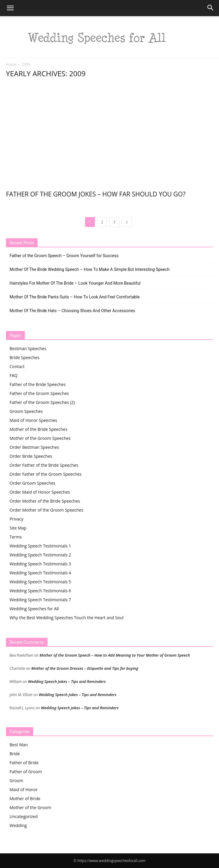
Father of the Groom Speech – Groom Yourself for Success (64, 256)
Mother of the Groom (30, 807)
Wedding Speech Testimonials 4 (40, 573)
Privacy (16, 519)
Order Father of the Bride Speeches (44, 465)
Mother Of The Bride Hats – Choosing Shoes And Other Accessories (72, 311)
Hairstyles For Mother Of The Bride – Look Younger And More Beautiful (75, 283)
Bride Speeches (24, 357)
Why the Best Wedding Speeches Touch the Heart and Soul (67, 618)
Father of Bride (24, 763)
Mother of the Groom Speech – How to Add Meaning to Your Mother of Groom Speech (115, 655)
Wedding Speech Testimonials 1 (40, 546)
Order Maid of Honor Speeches (40, 492)
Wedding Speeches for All (34, 609)
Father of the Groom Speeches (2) (42, 402)
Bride (15, 754)
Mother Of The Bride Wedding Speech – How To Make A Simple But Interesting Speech (90, 269)
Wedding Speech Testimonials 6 (40, 591)
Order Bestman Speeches (34, 447)
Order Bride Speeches (31, 456)
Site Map (18, 528)
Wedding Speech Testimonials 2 (40, 555)
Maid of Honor (24, 790)
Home (11, 64)
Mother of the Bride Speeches (38, 429)
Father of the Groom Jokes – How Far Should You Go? (96, 194)
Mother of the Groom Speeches (40, 438)
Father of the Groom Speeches (39, 393)
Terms (16, 537)
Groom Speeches (26, 411)
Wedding (18, 825)
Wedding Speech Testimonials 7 (40, 600)
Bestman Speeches (28, 348)
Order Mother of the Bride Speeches (45, 501)
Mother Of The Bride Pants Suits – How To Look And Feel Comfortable (75, 297)
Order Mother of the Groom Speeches (46, 510)
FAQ (14, 375)
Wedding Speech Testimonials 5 (40, 582)
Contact (17, 366)
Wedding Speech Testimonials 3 (40, 564)
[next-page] (127, 222)
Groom (16, 781)
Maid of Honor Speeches (33, 420)
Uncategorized (24, 816)
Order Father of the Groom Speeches (46, 474)
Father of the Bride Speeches (38, 384)
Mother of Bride (25, 798)
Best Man (19, 745)
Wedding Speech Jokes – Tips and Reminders (67, 681)
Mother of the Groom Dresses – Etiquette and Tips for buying (85, 668)
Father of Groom (26, 772)
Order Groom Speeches (33, 483)
